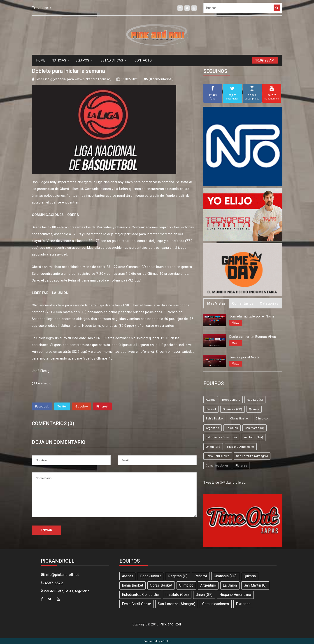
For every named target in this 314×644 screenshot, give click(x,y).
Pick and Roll (170, 624)
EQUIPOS (84, 60)
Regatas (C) (255, 400)
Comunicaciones (217, 465)
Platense (241, 465)
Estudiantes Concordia (221, 437)
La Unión (232, 428)
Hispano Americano (241, 447)
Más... (236, 323)
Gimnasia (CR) (233, 409)
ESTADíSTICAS (114, 60)
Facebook (42, 406)
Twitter (62, 406)
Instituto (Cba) (253, 437)
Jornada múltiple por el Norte (252, 316)
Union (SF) (213, 447)
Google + (82, 406)
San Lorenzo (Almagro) (252, 456)
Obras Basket (240, 418)
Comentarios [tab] (243, 303)
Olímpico (262, 418)
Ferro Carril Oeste (218, 456)
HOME (41, 60)
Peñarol (211, 409)
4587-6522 (52, 583)
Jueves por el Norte (245, 357)
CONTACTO (143, 60)
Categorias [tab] (269, 303)
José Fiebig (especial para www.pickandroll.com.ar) (73, 79)
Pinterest (102, 406)
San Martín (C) (255, 428)
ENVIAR (47, 530)
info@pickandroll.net (60, 575)
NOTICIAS (61, 60)
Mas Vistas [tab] (216, 303)
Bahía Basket (215, 418)
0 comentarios (161, 79)
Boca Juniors (231, 400)
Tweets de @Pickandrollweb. (225, 483)
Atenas (211, 400)
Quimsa (254, 409)
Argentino (213, 428)
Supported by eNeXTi (157, 641)
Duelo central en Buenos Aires (253, 337)
